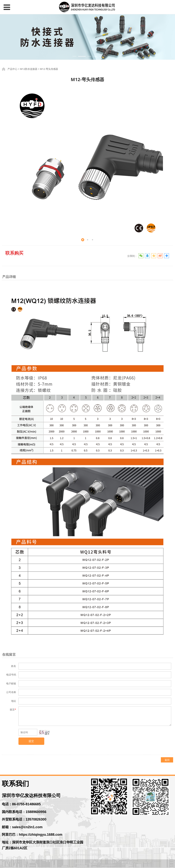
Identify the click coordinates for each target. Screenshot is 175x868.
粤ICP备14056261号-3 (87, 863)
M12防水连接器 (29, 69)
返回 (167, 760)
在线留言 (9, 654)
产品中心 (12, 69)
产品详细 (9, 277)
